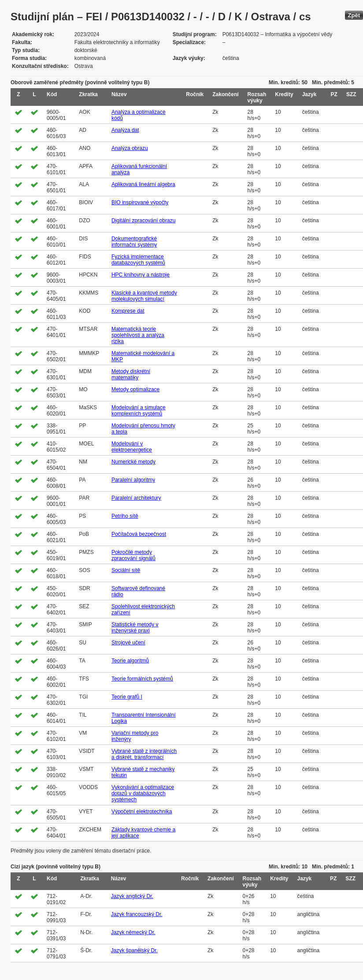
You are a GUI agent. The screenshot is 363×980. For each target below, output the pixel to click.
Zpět (354, 15)
